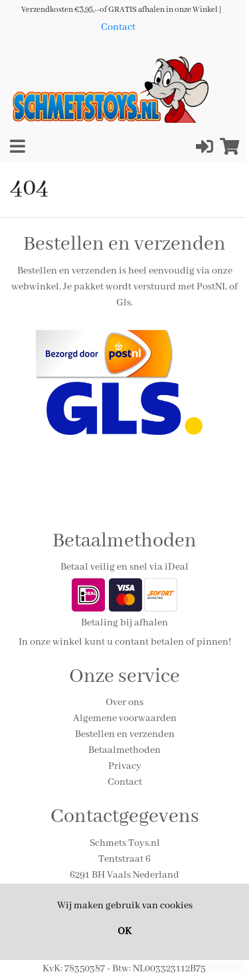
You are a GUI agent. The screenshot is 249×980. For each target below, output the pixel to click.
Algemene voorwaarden (125, 718)
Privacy (125, 766)
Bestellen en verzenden (125, 734)
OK (124, 932)
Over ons (124, 702)
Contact (118, 27)
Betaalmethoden (124, 750)
